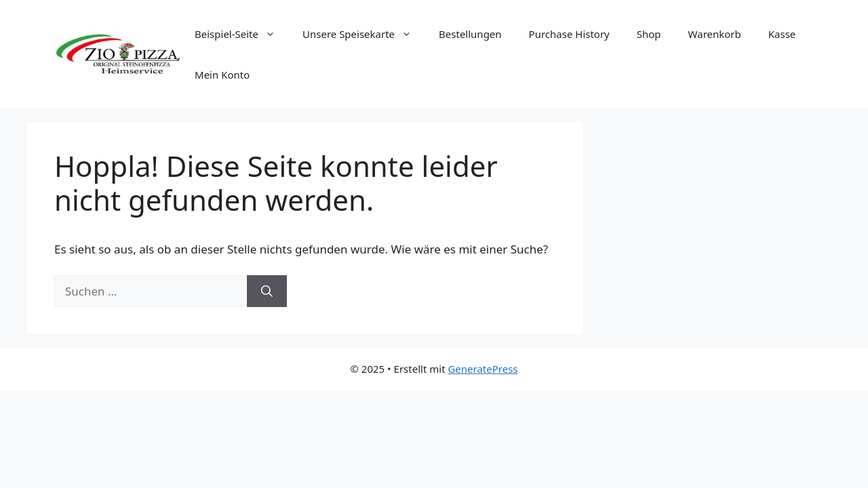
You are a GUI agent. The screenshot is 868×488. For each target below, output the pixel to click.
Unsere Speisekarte (364, 34)
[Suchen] (267, 291)
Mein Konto (222, 75)
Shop (649, 34)
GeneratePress (482, 369)
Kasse (782, 34)
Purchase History (569, 34)
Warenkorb (715, 34)
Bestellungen (470, 34)
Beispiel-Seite (242, 34)
